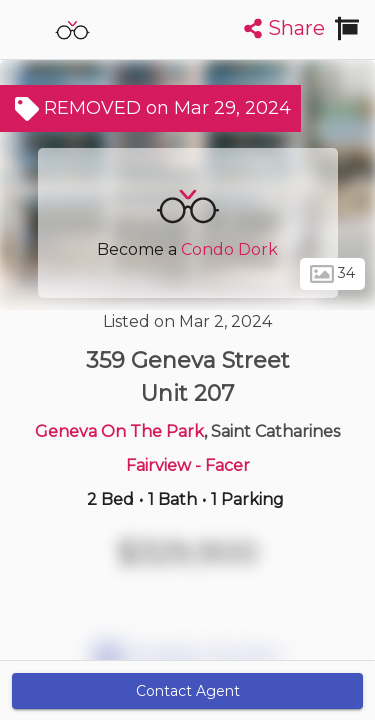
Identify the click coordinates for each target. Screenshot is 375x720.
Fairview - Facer (188, 465)
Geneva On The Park (119, 431)
